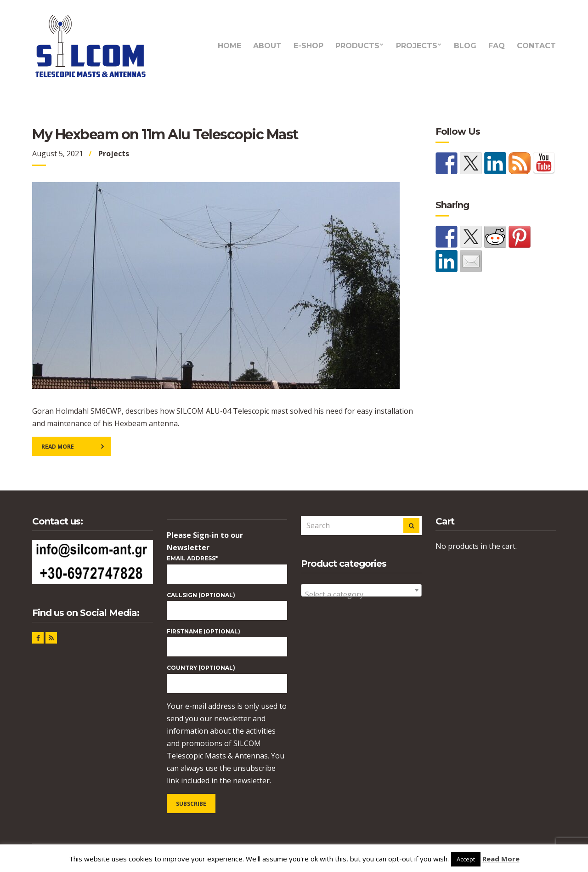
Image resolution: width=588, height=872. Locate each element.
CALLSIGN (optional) (201, 595)
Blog (465, 46)
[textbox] (361, 594)
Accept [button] (466, 859)
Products (357, 46)
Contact (536, 46)
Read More (58, 447)
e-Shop (308, 46)
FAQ (497, 46)
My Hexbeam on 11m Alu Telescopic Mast (165, 134)
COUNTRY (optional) (201, 668)
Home (229, 46)
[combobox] (361, 590)
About (267, 46)
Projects (417, 46)
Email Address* (192, 558)
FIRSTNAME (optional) (204, 631)
